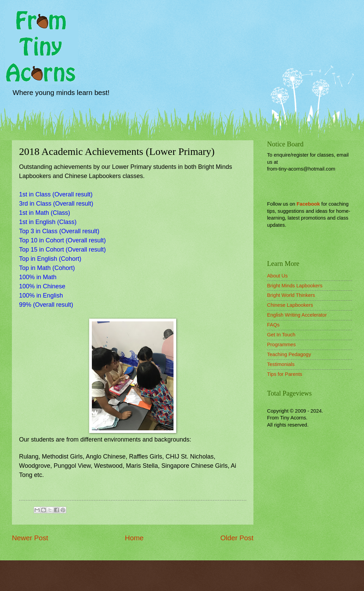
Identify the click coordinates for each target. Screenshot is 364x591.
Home (134, 538)
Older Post (237, 538)
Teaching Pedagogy (289, 354)
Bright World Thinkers (291, 295)
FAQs (273, 325)
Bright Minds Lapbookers (295, 286)
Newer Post (30, 538)
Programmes (281, 345)
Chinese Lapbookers (290, 305)
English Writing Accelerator (297, 315)
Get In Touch (281, 335)
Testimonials (281, 364)
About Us (277, 276)
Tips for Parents (285, 374)
